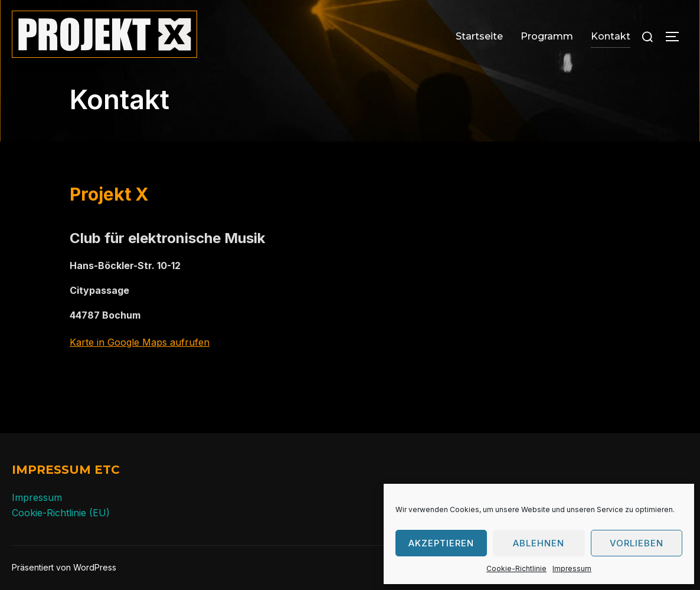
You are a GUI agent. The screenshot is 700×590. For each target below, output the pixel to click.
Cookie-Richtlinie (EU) (61, 513)
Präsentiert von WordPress (64, 567)
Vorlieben (637, 543)
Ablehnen (539, 543)
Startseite (479, 36)
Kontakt (611, 36)
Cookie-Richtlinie (516, 568)
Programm (547, 36)
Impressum (572, 568)
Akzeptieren (441, 543)
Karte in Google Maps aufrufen (140, 342)
